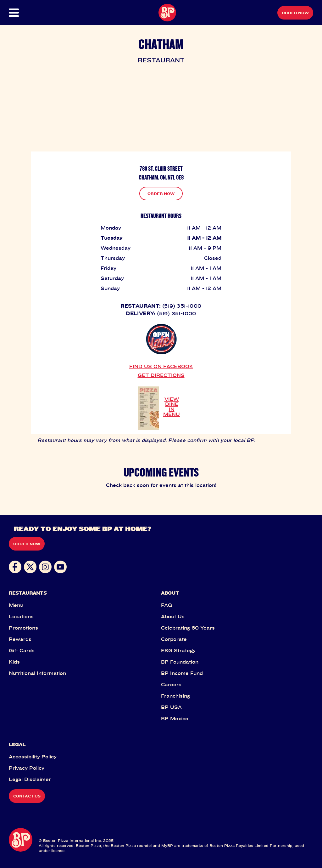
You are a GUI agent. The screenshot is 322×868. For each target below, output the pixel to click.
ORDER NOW (161, 194)
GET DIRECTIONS (161, 375)
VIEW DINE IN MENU (172, 407)
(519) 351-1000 (182, 306)
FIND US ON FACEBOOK (161, 366)
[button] (24, 13)
